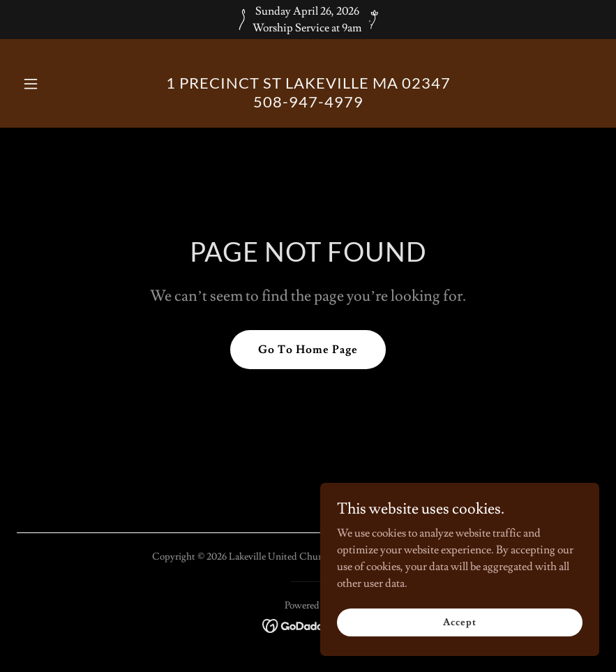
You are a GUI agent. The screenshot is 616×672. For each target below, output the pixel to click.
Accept (459, 622)
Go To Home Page (308, 350)
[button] (60, 84)
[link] (308, 104)
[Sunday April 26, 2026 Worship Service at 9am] (308, 20)
